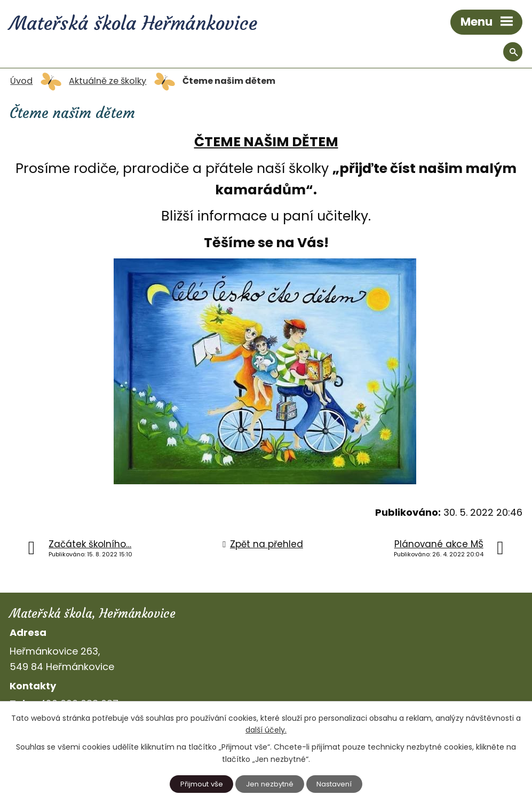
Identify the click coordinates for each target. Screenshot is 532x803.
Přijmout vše (202, 784)
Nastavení (334, 784)
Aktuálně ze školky (108, 81)
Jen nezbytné (270, 784)
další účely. (266, 730)
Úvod (21, 81)
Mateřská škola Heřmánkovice (133, 23)
